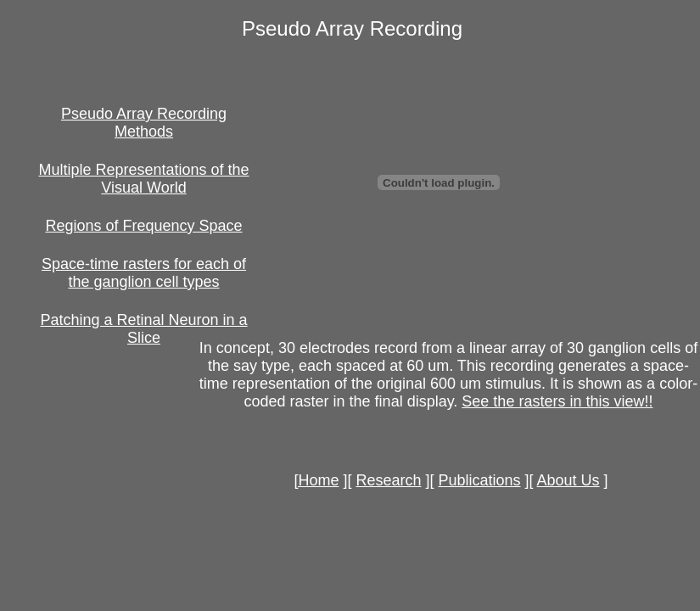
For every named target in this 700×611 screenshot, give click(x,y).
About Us (568, 480)
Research (388, 480)
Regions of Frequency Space (143, 226)
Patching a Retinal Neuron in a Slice (143, 329)
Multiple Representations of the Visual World (143, 179)
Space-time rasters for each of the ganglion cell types (144, 273)
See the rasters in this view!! (557, 401)
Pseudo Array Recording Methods (144, 123)
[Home (316, 480)
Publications (479, 480)
